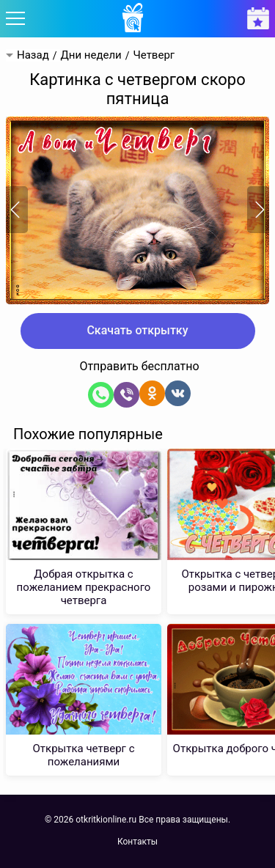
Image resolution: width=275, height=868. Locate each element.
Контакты (137, 842)
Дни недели (91, 55)
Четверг (154, 55)
